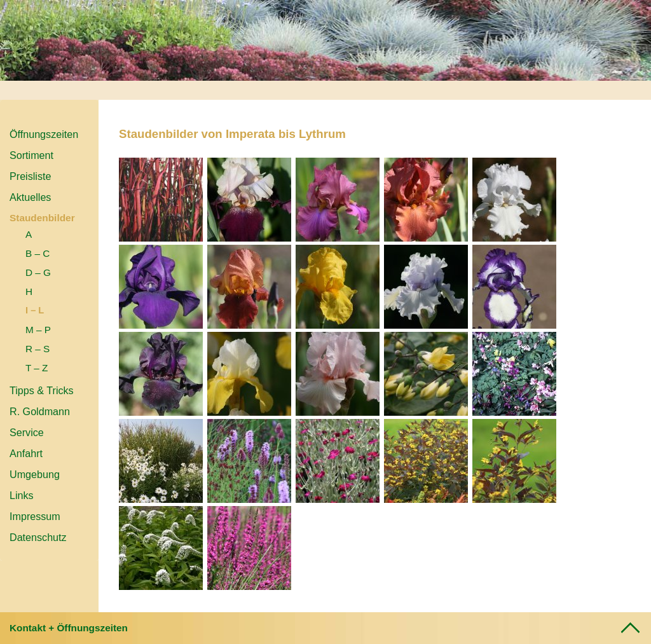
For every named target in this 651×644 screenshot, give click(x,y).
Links (22, 495)
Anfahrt (26, 453)
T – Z (37, 368)
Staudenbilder (42, 218)
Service (27, 432)
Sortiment (31, 155)
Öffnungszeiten (44, 134)
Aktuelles (30, 197)
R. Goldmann (40, 411)
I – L (35, 310)
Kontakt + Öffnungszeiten (69, 628)
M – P (38, 330)
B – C (38, 253)
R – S (38, 349)
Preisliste (30, 176)
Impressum (35, 516)
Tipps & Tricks (42, 390)
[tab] (325, 628)
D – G (38, 272)
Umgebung (35, 474)
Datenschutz (38, 537)
